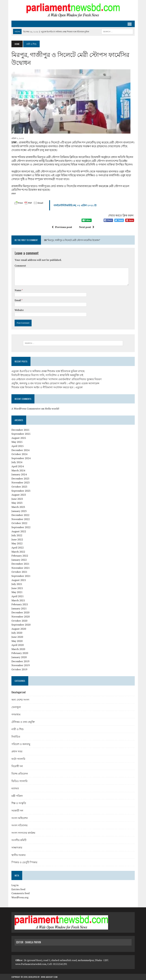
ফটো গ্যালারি (18, 759)
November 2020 (21, 617)
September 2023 (21, 491)
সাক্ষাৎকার (17, 847)
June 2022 (17, 539)
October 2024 (19, 454)
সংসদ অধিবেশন (20, 818)
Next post (87, 227)
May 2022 (17, 543)
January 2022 (19, 560)
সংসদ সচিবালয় (19, 825)
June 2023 (17, 499)
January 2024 (19, 474)
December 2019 (20, 661)
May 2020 (17, 641)
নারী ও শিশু (18, 729)
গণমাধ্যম (16, 714)
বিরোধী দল (17, 766)
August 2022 (19, 531)
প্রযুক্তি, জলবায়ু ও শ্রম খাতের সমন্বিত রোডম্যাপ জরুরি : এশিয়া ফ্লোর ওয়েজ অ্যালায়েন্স (55, 383)
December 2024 (20, 450)
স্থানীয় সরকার (18, 855)
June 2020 (17, 637)
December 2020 (20, 612)
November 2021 (21, 568)
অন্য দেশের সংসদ (20, 700)
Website (19, 310)
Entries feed (18, 889)
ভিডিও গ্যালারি (19, 781)
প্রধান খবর (17, 751)
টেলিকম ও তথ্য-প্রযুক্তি (23, 722)
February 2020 (20, 653)
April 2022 (18, 548)
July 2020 (17, 633)
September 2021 (21, 576)
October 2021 (19, 572)
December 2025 (20, 430)
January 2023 (19, 511)
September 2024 (21, 458)
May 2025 (17, 442)
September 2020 (21, 625)
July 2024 (17, 462)
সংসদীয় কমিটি (19, 840)
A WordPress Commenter (26, 409)
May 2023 (17, 503)
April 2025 (18, 446)
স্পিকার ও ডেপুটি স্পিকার (24, 862)
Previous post (62, 227)
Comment (20, 266)
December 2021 (20, 564)
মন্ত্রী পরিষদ (17, 796)
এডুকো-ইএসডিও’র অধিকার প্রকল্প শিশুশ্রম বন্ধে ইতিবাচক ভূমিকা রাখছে (48, 371)
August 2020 (19, 629)
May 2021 (17, 592)
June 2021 (17, 588)
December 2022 (20, 515)
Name (18, 290)
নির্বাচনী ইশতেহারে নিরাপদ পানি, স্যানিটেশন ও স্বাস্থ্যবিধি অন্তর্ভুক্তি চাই (47, 375)
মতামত (15, 788)
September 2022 (21, 527)
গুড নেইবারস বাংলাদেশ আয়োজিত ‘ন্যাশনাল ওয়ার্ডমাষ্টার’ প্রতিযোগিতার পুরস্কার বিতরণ (56, 379)
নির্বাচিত (16, 736)
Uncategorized (18, 692)
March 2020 (18, 649)
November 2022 (21, 519)
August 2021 (19, 580)
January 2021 (19, 608)
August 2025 (19, 438)
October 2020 (19, 621)
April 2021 (18, 596)
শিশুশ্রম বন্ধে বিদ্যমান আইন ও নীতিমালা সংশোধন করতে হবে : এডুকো (47, 387)
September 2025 (21, 434)
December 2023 (20, 478)
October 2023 (19, 487)
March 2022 (18, 552)
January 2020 (19, 657)
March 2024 (18, 470)
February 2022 (20, 556)
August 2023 (19, 495)
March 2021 (18, 600)
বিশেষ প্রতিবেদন (20, 773)
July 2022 (17, 535)
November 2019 (21, 665)
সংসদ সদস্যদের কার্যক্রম (23, 833)
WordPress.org (20, 897)
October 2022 (19, 523)
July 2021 (17, 584)
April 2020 (18, 645)
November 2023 (21, 482)
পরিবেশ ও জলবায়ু (21, 744)
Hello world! (52, 409)
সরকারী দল (17, 810)
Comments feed (20, 893)
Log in (15, 885)
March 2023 (18, 507)
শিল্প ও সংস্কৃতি (19, 803)
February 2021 (20, 604)
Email (18, 300)
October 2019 (19, 669)
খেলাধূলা (16, 707)
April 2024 (18, 466)
